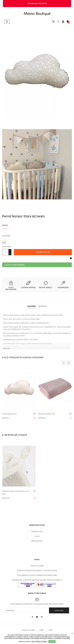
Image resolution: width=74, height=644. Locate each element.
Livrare (37, 536)
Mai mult (6, 348)
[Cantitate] (5, 252)
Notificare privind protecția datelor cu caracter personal (37, 570)
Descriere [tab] (32, 306)
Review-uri (42, 306)
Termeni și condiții (37, 566)
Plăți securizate (37, 541)
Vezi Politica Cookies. (39, 641)
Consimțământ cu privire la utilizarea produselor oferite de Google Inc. (37, 580)
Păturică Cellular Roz (47, 414)
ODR (51, 630)
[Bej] (4, 241)
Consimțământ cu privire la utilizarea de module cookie (37, 575)
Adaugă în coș (43, 252)
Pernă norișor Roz (10, 414)
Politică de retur (37, 531)
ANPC (42, 630)
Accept (52, 642)
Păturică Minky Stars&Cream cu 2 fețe (16, 493)
